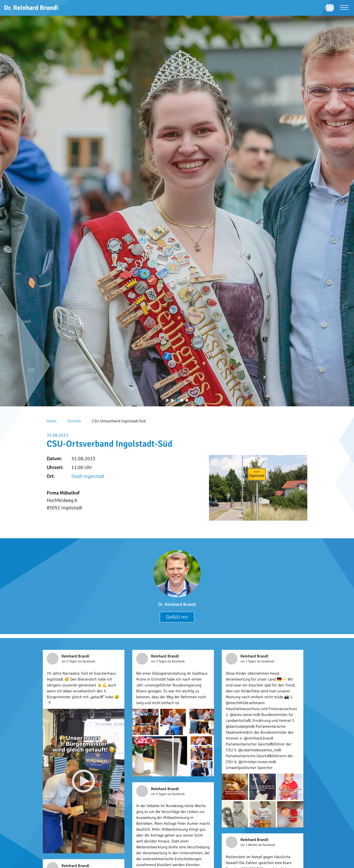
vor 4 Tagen (249, 661)
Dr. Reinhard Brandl (177, 604)
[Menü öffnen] (344, 8)
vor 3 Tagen (159, 661)
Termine (74, 421)
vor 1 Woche (249, 845)
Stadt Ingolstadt (88, 476)
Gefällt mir (177, 617)
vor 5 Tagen (159, 794)
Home (52, 421)
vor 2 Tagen (70, 661)
